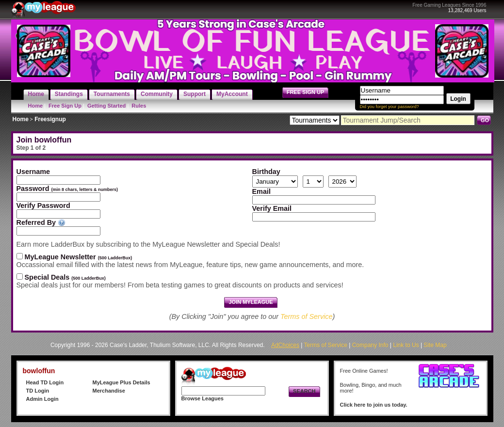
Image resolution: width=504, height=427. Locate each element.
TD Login (38, 391)
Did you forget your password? (390, 107)
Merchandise (109, 391)
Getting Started (106, 106)
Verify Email (272, 208)
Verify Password (43, 206)
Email (261, 191)
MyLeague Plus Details (122, 382)
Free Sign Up (65, 106)
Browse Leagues (203, 398)
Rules (139, 106)
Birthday (266, 172)
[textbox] (58, 231)
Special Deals (65, 277)
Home (36, 106)
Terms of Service (306, 316)
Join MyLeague (251, 302)
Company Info (370, 345)
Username (35, 172)
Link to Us (406, 345)
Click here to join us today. (374, 405)
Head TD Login (45, 382)
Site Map (435, 345)
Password (67, 189)
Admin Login (42, 399)
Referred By (36, 222)
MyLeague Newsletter (79, 257)
